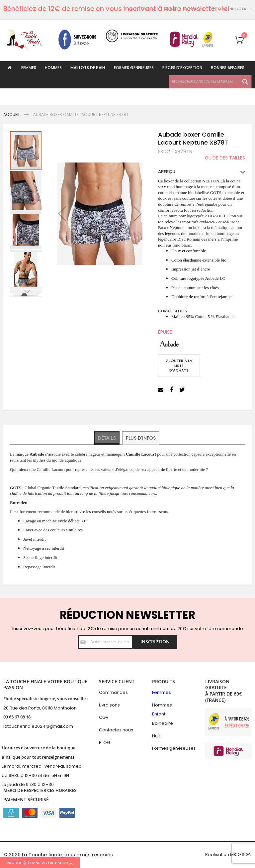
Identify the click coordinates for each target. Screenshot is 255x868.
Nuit (156, 736)
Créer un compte (188, 9)
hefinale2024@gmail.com (45, 726)
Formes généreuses (174, 748)
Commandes (113, 693)
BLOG (105, 743)
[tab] (107, 438)
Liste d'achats (144, 9)
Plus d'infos (141, 438)
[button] (62, 214)
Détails (107, 438)
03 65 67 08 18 (17, 717)
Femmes (162, 693)
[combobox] (210, 99)
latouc (10, 726)
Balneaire (163, 723)
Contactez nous (116, 730)
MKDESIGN (241, 855)
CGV (104, 718)
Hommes (162, 705)
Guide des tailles (225, 158)
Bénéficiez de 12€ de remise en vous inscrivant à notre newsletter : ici (116, 9)
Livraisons (109, 705)
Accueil (12, 114)
